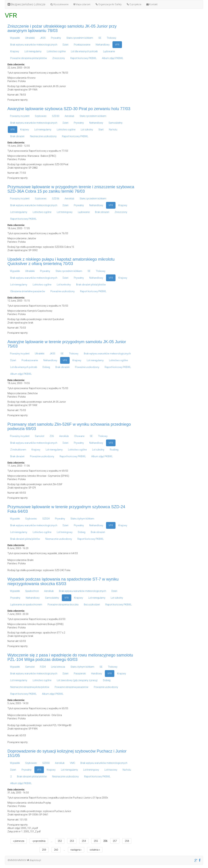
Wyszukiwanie (59, 4)
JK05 (43, 38)
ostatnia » (95, 850)
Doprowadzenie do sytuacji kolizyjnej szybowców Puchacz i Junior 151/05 (67, 753)
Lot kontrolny (64, 285)
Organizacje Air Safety (109, 4)
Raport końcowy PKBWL (83, 58)
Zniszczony (59, 58)
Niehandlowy (103, 45)
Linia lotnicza (58, 667)
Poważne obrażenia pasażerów (72, 687)
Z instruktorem (18, 450)
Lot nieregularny (33, 51)
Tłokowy (111, 38)
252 (60, 841)
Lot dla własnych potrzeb (84, 51)
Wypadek (15, 38)
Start (101, 130)
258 (127, 841)
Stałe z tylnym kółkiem (82, 519)
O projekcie (134, 4)
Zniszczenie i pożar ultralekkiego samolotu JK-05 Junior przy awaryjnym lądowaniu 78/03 (62, 28)
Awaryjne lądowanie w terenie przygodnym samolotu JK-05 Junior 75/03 (67, 344)
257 (115, 841)
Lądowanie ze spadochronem (26, 605)
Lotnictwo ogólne (56, 51)
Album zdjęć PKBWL (113, 58)
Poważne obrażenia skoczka (63, 605)
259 (44, 850)
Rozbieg (114, 450)
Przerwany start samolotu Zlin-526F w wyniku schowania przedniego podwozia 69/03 (69, 426)
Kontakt (152, 4)
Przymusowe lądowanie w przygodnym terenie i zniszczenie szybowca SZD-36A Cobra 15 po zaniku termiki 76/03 (71, 189)
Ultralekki (30, 38)
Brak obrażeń (17, 136)
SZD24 (46, 519)
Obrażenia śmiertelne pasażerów (28, 291)
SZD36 (56, 199)
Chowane (79, 436)
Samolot (40, 436)
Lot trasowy (111, 770)
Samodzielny (116, 123)
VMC (72, 763)
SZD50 (46, 763)
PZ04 (43, 667)
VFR (117, 45)
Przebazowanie (82, 45)
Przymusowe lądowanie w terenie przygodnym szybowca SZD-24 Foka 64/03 (66, 509)
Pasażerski (80, 674)
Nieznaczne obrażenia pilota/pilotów (30, 687)
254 (84, 841)
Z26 (52, 436)
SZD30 (56, 116)
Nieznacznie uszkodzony (43, 136)
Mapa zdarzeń (82, 4)
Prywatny (56, 38)
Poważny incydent (20, 116)
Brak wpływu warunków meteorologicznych (34, 45)
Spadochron (32, 591)
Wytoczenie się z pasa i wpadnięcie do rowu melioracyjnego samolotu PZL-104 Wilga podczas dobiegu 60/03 (70, 657)
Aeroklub (69, 116)
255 (96, 841)
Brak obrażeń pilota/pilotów (91, 285)
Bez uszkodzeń (92, 605)
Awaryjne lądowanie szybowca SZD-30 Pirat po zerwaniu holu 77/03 (69, 109)
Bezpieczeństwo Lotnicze (27, 4)
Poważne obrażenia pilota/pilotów (29, 58)
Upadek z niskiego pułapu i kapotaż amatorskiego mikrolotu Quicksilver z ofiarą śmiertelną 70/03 (61, 261)
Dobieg (46, 367)
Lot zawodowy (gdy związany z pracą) (77, 680)
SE (100, 38)
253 (72, 841)
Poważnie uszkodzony (63, 291)
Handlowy (97, 674)
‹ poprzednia (39, 841)
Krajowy (15, 51)
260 (56, 850)
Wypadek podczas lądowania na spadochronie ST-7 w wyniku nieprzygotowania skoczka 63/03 (63, 581)
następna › (76, 850)
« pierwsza (19, 841)
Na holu (113, 130)
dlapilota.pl (34, 860)
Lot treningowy (65, 212)
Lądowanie (109, 51)
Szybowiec (41, 116)
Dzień (66, 45)
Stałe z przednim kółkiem (80, 38)
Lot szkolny (87, 130)
